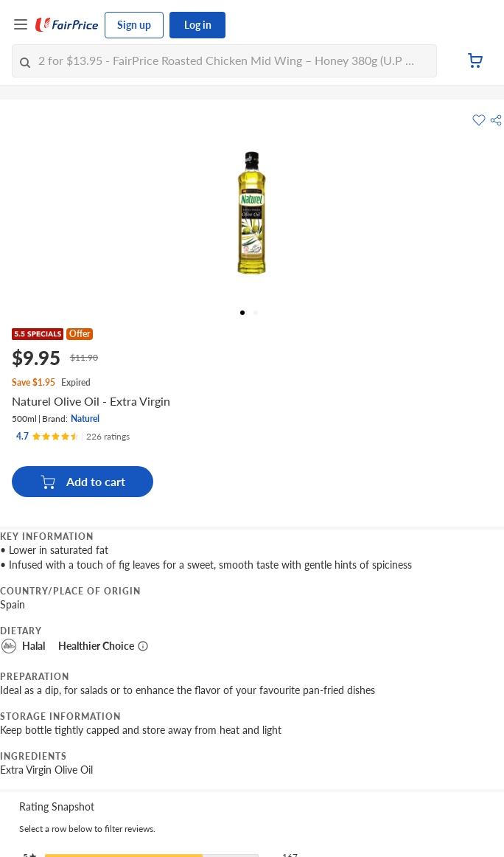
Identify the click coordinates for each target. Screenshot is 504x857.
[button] (496, 120)
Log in (198, 25)
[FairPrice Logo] (67, 25)
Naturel (85, 419)
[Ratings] (73, 437)
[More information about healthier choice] (143, 646)
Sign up (134, 25)
